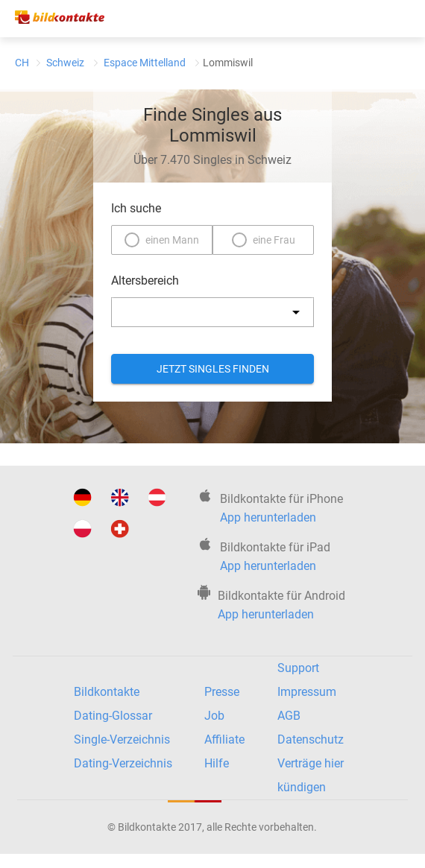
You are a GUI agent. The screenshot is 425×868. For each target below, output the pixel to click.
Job (214, 716)
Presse (222, 692)
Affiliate (224, 739)
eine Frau (274, 240)
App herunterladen (268, 517)
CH (22, 63)
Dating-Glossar (113, 716)
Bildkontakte (107, 692)
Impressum (307, 692)
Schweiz (65, 63)
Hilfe (217, 763)
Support (298, 668)
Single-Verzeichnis (122, 739)
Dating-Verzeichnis (123, 763)
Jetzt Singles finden (213, 369)
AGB (289, 716)
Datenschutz (311, 739)
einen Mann (172, 240)
